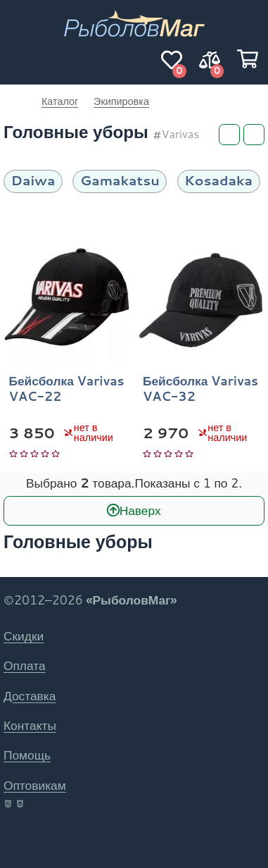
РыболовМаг (15, 101)
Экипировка (121, 101)
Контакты (30, 725)
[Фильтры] (229, 135)
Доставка (30, 696)
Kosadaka (218, 180)
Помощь (27, 755)
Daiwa (33, 180)
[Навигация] (20, 60)
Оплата (25, 665)
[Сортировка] (254, 135)
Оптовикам (35, 785)
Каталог (60, 101)
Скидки (24, 636)
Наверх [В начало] (140, 510)
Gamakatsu (120, 180)
